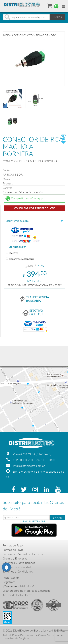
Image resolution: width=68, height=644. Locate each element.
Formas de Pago (13, 545)
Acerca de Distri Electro (18, 595)
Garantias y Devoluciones (19, 563)
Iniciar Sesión (11, 577)
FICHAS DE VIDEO (46, 35)
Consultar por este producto (35, 208)
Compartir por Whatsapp (24, 199)
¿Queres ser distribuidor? (19, 586)
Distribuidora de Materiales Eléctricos (26, 591)
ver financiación (17, 247)
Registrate (9, 582)
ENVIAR (57, 518)
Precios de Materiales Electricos (23, 554)
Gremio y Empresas (15, 558)
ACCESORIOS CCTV (23, 35)
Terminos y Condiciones (18, 571)
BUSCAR (57, 17)
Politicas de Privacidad (17, 567)
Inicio (6, 35)
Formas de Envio (13, 550)
